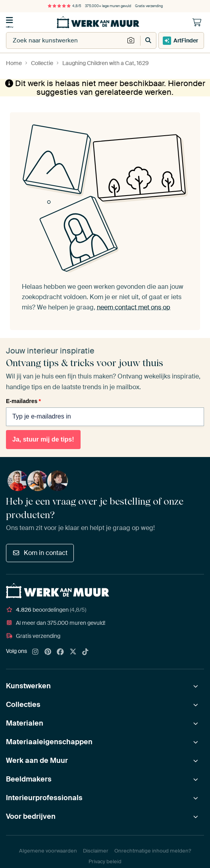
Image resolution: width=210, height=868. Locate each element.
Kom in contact (40, 553)
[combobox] (65, 40)
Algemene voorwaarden (48, 851)
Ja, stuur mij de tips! (43, 439)
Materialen (25, 723)
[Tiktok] (85, 652)
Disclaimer (96, 851)
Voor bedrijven (31, 816)
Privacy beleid (105, 861)
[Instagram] (35, 652)
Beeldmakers (29, 779)
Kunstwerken (28, 686)
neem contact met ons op (134, 307)
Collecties (23, 705)
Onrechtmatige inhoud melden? (153, 851)
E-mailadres (23, 401)
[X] (73, 652)
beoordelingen (46, 610)
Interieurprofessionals (44, 798)
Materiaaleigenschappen (49, 742)
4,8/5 (64, 6)
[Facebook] (60, 652)
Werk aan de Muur (37, 760)
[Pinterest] (48, 652)
